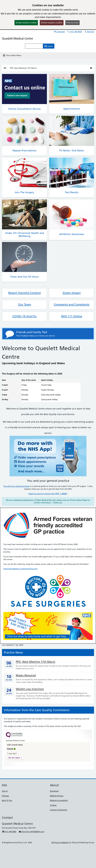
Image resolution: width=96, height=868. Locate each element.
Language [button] (59, 32)
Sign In (5, 791)
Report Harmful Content (24, 293)
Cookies (53, 805)
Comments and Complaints (72, 304)
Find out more (72, 23)
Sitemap (5, 796)
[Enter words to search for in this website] (34, 46)
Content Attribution (59, 810)
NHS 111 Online (72, 316)
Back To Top (7, 800)
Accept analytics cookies (26, 23)
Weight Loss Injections (30, 689)
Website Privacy (57, 796)
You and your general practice (16, 486)
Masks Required (26, 675)
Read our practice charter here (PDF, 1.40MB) (48, 494)
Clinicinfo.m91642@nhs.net (31, 832)
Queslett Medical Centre (17, 38)
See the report (14, 758)
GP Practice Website (60, 843)
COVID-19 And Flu (24, 316)
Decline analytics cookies (52, 23)
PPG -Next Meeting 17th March (23, 68)
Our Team (24, 304)
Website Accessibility (59, 800)
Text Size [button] (89, 32)
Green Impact (72, 293)
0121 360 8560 (74, 32)
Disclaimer (54, 791)
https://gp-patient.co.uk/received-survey (20, 569)
